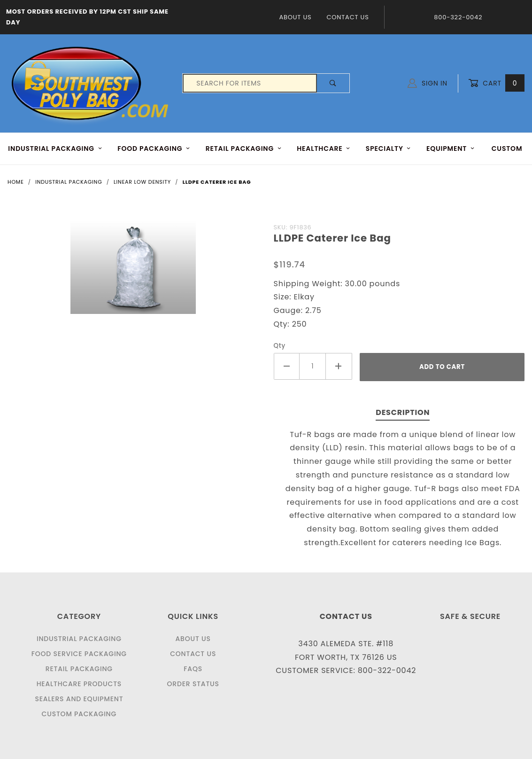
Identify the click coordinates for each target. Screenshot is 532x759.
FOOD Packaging (154, 149)
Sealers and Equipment (79, 699)
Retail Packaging (79, 669)
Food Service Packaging (79, 654)
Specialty (389, 149)
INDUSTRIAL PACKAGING (55, 149)
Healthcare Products (79, 684)
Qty (280, 346)
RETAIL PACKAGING (244, 149)
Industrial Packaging (79, 639)
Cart (496, 83)
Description (403, 412)
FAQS (193, 669)
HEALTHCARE (324, 149)
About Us (295, 17)
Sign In (428, 83)
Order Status (193, 684)
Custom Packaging (79, 714)
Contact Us (347, 17)
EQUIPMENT (451, 149)
